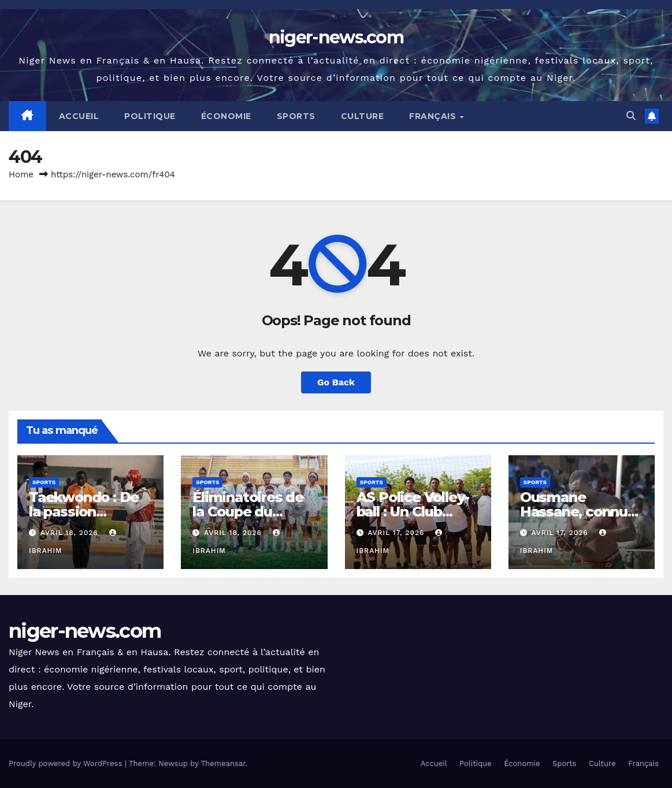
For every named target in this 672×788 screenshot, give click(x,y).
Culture (363, 116)
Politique (150, 116)
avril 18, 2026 (71, 533)
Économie (226, 116)
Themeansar (223, 763)
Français (434, 116)
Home (21, 174)
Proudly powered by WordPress (67, 763)
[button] (631, 116)
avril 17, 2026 (397, 533)
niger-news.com (336, 37)
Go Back (336, 382)
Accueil (79, 116)
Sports (296, 116)
